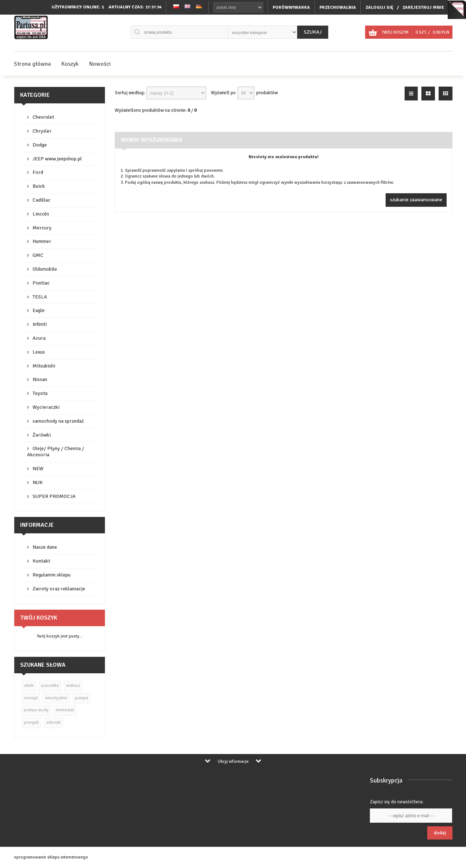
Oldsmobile (45, 269)
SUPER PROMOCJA (54, 496)
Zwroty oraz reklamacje (59, 589)
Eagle (39, 310)
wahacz (73, 686)
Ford (38, 172)
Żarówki (42, 435)
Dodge (40, 145)
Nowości (100, 64)
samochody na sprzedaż (58, 421)
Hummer (42, 241)
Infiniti (40, 324)
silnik (29, 686)
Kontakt (41, 561)
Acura (39, 338)
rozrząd (31, 698)
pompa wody (36, 710)
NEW (38, 469)
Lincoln (41, 214)
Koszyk (70, 64)
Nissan (40, 379)
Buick (39, 186)
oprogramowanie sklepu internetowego (51, 857)
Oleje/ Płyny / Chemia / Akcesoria (56, 452)
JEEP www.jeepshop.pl (57, 159)
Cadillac (41, 200)
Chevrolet (43, 117)
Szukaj (313, 32)
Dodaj (440, 833)
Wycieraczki (46, 407)
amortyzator (56, 698)
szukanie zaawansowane (416, 200)
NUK (38, 482)
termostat (65, 710)
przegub (31, 722)
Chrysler (42, 131)
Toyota (40, 393)
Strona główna (32, 64)
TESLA (40, 297)
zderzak (54, 722)
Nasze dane (45, 547)
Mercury (42, 228)
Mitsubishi (44, 366)
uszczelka (50, 686)
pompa (82, 698)
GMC (38, 255)
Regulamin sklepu (52, 575)
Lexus (39, 352)
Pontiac (41, 283)
